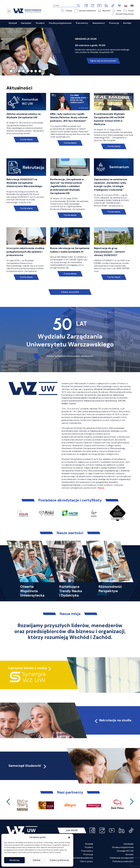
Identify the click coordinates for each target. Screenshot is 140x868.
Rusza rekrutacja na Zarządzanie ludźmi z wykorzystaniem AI (70, 250)
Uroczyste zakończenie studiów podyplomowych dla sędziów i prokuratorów (25, 252)
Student (89, 847)
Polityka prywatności (123, 861)
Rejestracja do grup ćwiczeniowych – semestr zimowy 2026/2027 (110, 252)
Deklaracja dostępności (122, 858)
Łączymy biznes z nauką (28, 668)
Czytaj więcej (26, 139)
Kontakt (130, 854)
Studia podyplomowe (123, 847)
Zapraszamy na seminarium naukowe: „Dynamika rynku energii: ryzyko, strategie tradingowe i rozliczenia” (111, 185)
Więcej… (101, 488)
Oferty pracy (86, 861)
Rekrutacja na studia (113, 720)
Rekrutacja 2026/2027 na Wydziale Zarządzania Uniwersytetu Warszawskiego (24, 183)
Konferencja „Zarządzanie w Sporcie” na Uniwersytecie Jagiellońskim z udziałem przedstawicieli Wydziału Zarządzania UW (67, 186)
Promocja (88, 854)
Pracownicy (87, 851)
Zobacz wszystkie (70, 292)
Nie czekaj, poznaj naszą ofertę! (103, 58)
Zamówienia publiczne (82, 858)
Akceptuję (14, 860)
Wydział (89, 844)
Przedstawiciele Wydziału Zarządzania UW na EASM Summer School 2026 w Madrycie (109, 119)
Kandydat (129, 844)
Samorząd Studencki (28, 766)
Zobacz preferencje (59, 860)
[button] (69, 837)
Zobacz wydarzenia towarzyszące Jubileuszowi (70, 356)
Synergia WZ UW (125, 851)
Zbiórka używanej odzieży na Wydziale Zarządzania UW (24, 116)
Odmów (37, 860)
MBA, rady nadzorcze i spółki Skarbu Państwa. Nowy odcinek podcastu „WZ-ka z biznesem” (69, 117)
